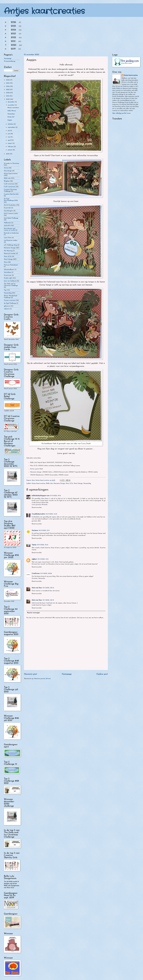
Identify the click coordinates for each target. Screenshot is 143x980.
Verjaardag (87, 483)
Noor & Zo (69, 483)
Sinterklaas (8, 272)
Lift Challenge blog (10, 245)
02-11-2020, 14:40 (51, 514)
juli (9, 131)
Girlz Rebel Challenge (11, 218)
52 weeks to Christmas (12, 163)
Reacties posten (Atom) (42, 679)
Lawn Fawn (8, 238)
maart (10, 143)
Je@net (34, 559)
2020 (14, 45)
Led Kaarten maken (11, 240)
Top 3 (6, 290)
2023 (13, 34)
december (11, 102)
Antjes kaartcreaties (44, 11)
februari (11, 147)
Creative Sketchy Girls (11, 194)
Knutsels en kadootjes (11, 233)
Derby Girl (11, 117)
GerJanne (35, 530)
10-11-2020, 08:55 (48, 600)
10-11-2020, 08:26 (46, 573)
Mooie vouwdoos (13, 108)
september (12, 127)
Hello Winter (12, 111)
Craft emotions (9, 184)
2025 (13, 26)
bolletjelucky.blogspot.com (41, 496)
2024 (13, 30)
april (10, 140)
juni (9, 134)
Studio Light (8, 278)
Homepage (67, 674)
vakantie (7, 309)
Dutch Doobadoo (10, 205)
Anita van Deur (37, 588)
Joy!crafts (7, 226)
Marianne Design (59, 483)
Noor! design (78, 483)
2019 (13, 49)
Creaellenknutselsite (38, 514)
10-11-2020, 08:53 (48, 588)
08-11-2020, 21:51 (44, 530)
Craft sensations (10, 187)
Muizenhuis (11, 114)
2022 (13, 38)
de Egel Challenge (10, 303)
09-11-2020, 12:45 (43, 545)
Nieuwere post (31, 674)
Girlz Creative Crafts (11, 214)
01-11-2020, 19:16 (55, 496)
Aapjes (10, 120)
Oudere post (102, 674)
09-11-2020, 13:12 (43, 559)
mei (9, 137)
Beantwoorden (37, 508)
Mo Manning (8, 251)
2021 (13, 41)
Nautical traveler (10, 254)
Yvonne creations (10, 300)
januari (10, 150)
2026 (13, 22)
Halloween (7, 223)
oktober (11, 124)
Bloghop (7, 181)
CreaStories (36, 573)
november (11, 105)
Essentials (7, 208)
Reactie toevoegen (33, 613)
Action (6, 168)
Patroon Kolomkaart (11, 265)
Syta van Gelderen (10, 281)
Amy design (8, 171)
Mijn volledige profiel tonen (121, 113)
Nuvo (6, 262)
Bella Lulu (49, 483)
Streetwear (8, 275)
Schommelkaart (9, 270)
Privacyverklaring (10, 61)
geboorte (7, 306)
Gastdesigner (8, 211)
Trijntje (34, 545)
